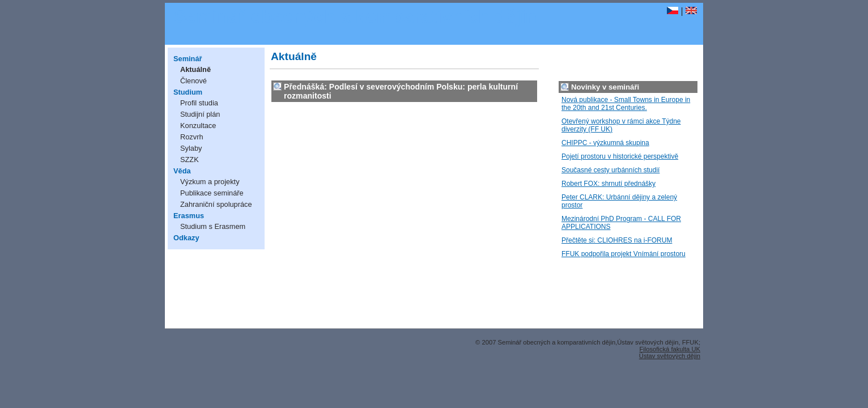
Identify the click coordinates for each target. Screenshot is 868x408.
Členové (193, 81)
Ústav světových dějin (670, 356)
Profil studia (199, 103)
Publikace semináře (212, 193)
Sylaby (191, 148)
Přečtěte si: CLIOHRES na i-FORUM (617, 240)
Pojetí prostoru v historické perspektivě (620, 156)
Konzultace (198, 126)
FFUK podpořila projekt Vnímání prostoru (624, 254)
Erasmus (189, 216)
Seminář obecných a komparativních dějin (355, 16)
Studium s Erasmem (213, 226)
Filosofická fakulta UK (670, 349)
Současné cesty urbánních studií (610, 170)
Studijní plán (200, 114)
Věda (182, 171)
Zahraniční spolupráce (216, 204)
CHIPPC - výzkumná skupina (605, 143)
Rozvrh (192, 137)
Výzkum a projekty (210, 182)
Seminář (188, 59)
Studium (188, 92)
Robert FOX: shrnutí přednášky (609, 184)
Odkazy (186, 238)
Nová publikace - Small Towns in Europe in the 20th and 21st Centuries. (626, 104)
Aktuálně (195, 69)
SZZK (190, 160)
